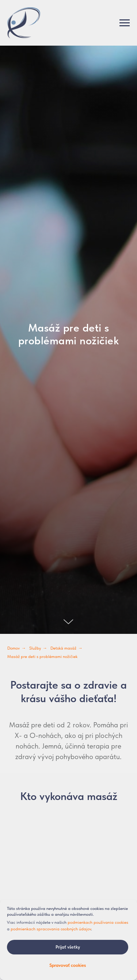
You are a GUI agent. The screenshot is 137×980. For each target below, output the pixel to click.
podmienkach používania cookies (98, 922)
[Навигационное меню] (125, 23)
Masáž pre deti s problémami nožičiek (42, 656)
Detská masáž (63, 648)
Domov (14, 648)
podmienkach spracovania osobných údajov (51, 929)
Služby (35, 648)
